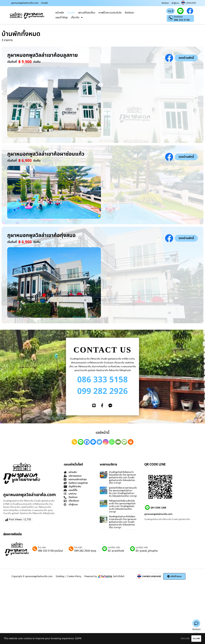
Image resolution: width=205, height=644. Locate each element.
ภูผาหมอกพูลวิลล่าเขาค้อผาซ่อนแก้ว (46, 154)
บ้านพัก (71, 13)
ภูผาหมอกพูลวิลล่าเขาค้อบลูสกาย (43, 55)
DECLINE (172, 639)
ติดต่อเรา (165, 3)
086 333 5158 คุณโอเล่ (50, 551)
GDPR (78, 639)
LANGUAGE (191, 3)
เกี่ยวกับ (77, 17)
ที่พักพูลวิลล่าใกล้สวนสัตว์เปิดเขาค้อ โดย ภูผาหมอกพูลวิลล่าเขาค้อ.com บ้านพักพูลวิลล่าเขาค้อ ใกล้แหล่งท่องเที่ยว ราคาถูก (122, 506)
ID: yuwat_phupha (147, 551)
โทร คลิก (42, 548)
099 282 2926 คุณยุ (85, 551)
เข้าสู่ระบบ (175, 3)
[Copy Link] (74, 442)
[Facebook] (87, 442)
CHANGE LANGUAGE (151, 577)
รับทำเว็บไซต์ (119, 576)
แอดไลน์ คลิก (114, 548)
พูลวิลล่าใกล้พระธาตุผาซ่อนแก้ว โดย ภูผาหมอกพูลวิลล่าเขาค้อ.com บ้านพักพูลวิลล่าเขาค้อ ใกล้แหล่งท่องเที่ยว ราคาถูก (123, 492)
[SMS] (124, 442)
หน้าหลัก (60, 13)
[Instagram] (106, 442)
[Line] (81, 442)
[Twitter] (99, 442)
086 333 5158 (182, 20)
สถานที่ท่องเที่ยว (87, 13)
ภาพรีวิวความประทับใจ (110, 13)
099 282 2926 (102, 391)
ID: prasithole (116, 551)
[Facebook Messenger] (93, 442)
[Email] (118, 442)
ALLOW (192, 639)
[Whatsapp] (112, 442)
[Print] (131, 442)
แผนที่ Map (62, 17)
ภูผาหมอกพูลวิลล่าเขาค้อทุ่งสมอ (41, 235)
